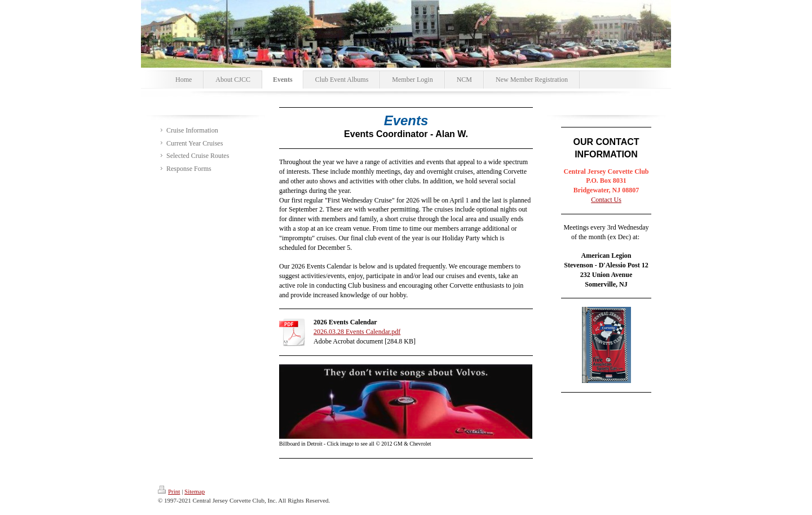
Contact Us (606, 200)
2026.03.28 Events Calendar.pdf (357, 332)
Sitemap (195, 491)
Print (169, 491)
